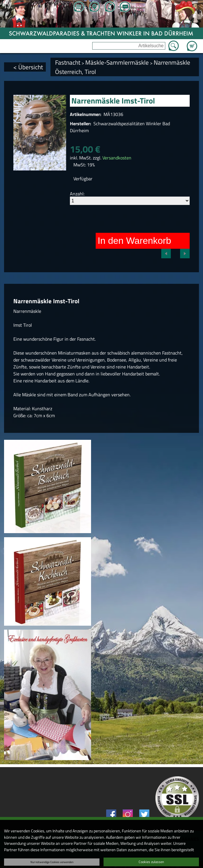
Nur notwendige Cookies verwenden (52, 862)
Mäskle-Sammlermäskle (117, 62)
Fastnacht (68, 62)
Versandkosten (117, 158)
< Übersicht (28, 67)
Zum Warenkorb (192, 43)
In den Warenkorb (134, 241)
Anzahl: (77, 194)
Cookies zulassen (151, 862)
